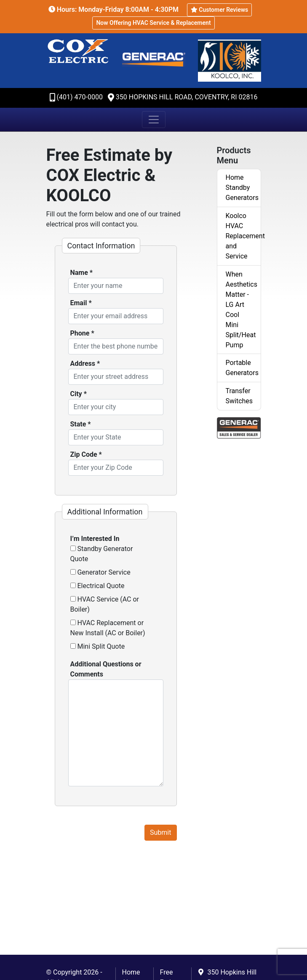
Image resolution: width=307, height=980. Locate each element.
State (81, 424)
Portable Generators (242, 368)
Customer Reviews (219, 10)
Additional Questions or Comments (106, 669)
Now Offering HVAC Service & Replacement (153, 23)
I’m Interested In (95, 539)
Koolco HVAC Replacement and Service (243, 236)
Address (85, 364)
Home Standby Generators (242, 188)
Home (131, 972)
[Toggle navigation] (154, 120)
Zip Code (86, 454)
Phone (82, 333)
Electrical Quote (97, 586)
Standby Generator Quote (102, 554)
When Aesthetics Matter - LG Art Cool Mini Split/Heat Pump (242, 310)
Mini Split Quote (98, 646)
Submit (160, 832)
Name (82, 273)
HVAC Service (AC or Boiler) (105, 604)
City (79, 394)
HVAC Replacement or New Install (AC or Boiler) (108, 628)
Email (81, 303)
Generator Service (100, 572)
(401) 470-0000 (80, 97)
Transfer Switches (239, 396)
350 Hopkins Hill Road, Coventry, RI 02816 (187, 97)
